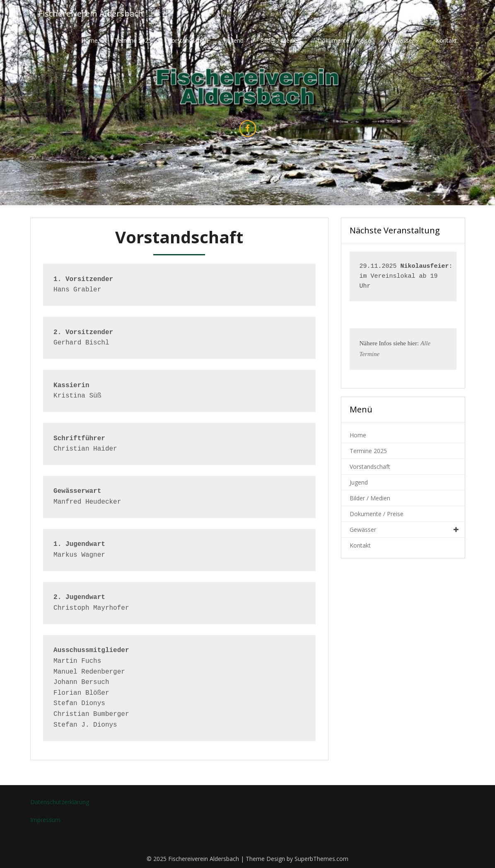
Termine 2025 (133, 40)
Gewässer (401, 40)
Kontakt (446, 40)
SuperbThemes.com (321, 859)
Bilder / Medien (280, 40)
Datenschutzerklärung (60, 802)
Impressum (45, 820)
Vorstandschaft (188, 40)
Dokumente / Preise (344, 40)
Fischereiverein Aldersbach (91, 13)
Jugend (234, 40)
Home (89, 40)
